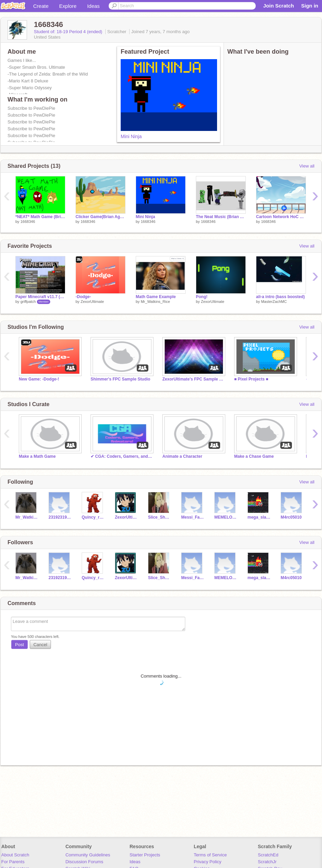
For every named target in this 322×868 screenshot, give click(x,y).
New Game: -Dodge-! (39, 379)
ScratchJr (267, 862)
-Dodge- (83, 297)
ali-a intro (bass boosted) (280, 297)
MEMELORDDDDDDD (226, 517)
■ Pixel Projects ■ (251, 379)
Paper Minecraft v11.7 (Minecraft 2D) (40, 297)
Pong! (202, 297)
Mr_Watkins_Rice (156, 302)
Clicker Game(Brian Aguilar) (100, 217)
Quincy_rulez (93, 517)
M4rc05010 (291, 517)
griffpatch (28, 302)
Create (41, 6)
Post (19, 645)
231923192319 (60, 517)
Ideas (93, 6)
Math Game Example (156, 297)
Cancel (40, 645)
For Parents (13, 862)
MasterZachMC (274, 302)
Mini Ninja (131, 136)
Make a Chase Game (254, 456)
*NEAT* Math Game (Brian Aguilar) (40, 217)
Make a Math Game (37, 456)
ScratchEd (268, 855)
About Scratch (15, 855)
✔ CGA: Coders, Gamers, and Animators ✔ (121, 456)
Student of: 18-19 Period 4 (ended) (69, 32)
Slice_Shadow (159, 517)
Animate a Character (182, 456)
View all (307, 166)
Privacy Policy (208, 862)
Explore (68, 6)
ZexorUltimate (92, 302)
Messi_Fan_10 (193, 517)
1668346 (28, 222)
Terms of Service (210, 855)
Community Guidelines (88, 855)
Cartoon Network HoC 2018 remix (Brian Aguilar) (281, 217)
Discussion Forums (84, 862)
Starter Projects (145, 855)
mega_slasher (259, 517)
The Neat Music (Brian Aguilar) (221, 217)
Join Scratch (279, 6)
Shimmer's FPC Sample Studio (120, 379)
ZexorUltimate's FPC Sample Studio (193, 379)
